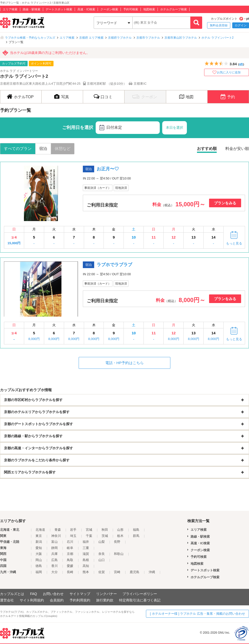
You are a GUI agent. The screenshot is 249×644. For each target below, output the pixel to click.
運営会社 (7, 600)
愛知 (39, 548)
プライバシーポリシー (140, 594)
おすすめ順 (207, 149)
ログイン (241, 25)
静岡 (54, 548)
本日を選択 (175, 128)
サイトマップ (80, 594)
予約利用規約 (80, 600)
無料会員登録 (219, 25)
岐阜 (70, 548)
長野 (117, 542)
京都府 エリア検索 (91, 38)
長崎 (70, 572)
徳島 (39, 566)
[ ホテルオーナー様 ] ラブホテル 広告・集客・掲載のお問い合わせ (197, 614)
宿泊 (43, 149)
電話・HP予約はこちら (124, 363)
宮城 (89, 530)
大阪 (39, 554)
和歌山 (119, 554)
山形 (120, 530)
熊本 (86, 572)
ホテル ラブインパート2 (217, 38)
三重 (86, 548)
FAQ (34, 594)
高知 (86, 566)
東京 (39, 536)
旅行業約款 (105, 600)
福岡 (39, 572)
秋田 (105, 530)
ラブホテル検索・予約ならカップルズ (30, 38)
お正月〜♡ (108, 169)
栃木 (120, 536)
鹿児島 (134, 572)
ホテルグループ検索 (174, 9)
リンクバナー (107, 594)
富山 (54, 542)
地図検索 (149, 9)
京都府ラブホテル (120, 38)
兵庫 (54, 554)
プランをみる (225, 203)
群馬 (136, 536)
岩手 (73, 530)
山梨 (102, 542)
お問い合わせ (53, 594)
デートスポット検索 (59, 9)
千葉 (89, 536)
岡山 (39, 560)
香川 (54, 566)
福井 (86, 542)
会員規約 (57, 600)
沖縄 (152, 572)
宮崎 (117, 572)
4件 (241, 64)
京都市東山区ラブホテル (181, 38)
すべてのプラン (18, 149)
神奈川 (56, 536)
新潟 (39, 542)
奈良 (102, 554)
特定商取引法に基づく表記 (140, 600)
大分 (54, 572)
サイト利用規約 (32, 600)
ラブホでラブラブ (114, 265)
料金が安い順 (237, 149)
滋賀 (86, 554)
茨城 (105, 536)
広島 (54, 560)
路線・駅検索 (32, 9)
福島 (136, 530)
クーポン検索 (109, 9)
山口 (102, 560)
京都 (70, 554)
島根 (86, 560)
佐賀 (102, 572)
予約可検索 (131, 9)
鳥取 (70, 560)
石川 (70, 542)
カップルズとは (12, 594)
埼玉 (73, 536)
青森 (58, 530)
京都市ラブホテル (148, 38)
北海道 (40, 530)
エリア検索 (10, 9)
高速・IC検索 (86, 9)
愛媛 (70, 566)
